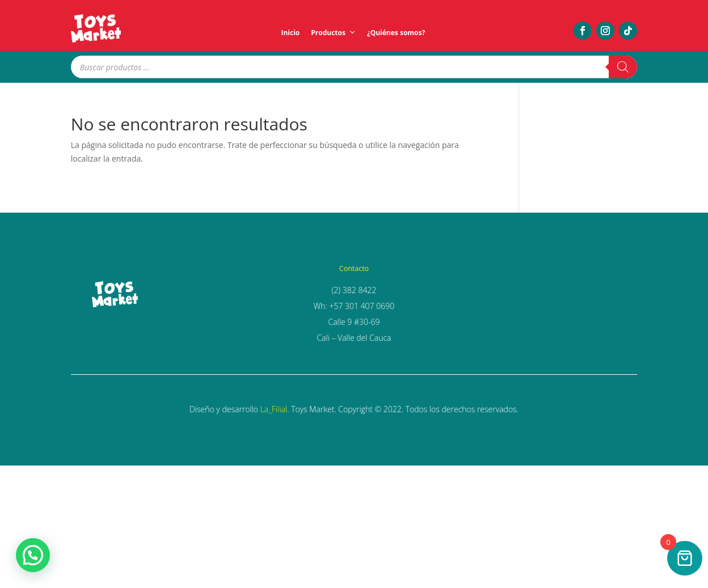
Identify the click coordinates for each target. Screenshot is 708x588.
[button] (33, 555)
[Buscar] (623, 67)
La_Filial (274, 409)
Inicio (290, 33)
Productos (333, 33)
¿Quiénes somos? (396, 33)
